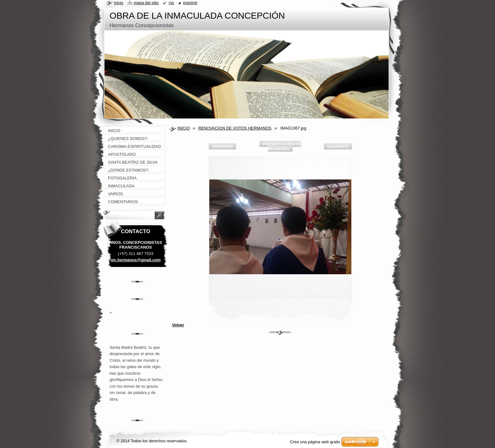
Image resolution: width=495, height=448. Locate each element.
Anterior (222, 146)
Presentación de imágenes (282, 146)
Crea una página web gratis (315, 442)
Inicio (119, 3)
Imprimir (190, 3)
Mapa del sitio (146, 3)
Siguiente (338, 146)
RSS (171, 3)
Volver (178, 325)
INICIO (184, 128)
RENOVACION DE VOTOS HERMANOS (235, 128)
